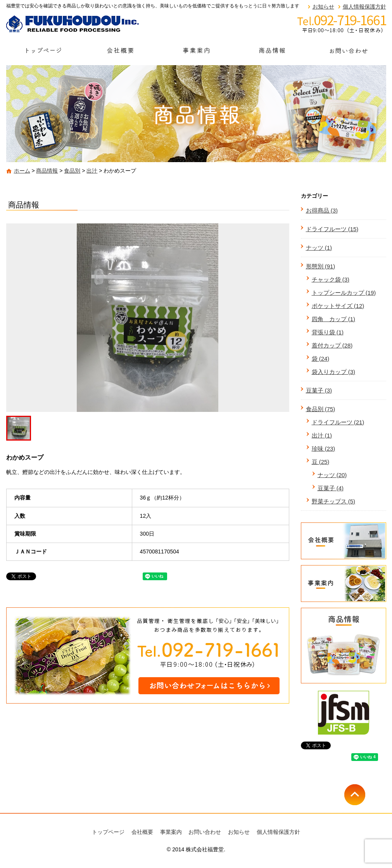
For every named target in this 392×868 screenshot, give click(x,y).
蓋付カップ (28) (332, 345)
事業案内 (196, 53)
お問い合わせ (348, 53)
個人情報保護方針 (364, 7)
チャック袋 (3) (331, 279)
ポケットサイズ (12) (338, 306)
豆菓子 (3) (319, 390)
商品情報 (272, 53)
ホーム (22, 171)
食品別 (72, 171)
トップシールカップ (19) (344, 293)
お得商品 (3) (322, 210)
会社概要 (120, 53)
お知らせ (323, 7)
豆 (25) (321, 462)
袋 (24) (321, 359)
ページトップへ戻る (365, 795)
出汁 (92, 171)
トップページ (44, 53)
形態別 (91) (321, 266)
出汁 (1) (322, 435)
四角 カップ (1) (334, 319)
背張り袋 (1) (328, 332)
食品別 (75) (321, 409)
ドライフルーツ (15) (332, 229)
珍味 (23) (324, 449)
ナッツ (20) (332, 475)
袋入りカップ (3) (334, 372)
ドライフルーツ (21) (338, 422)
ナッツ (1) (319, 248)
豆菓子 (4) (331, 488)
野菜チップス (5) (334, 501)
